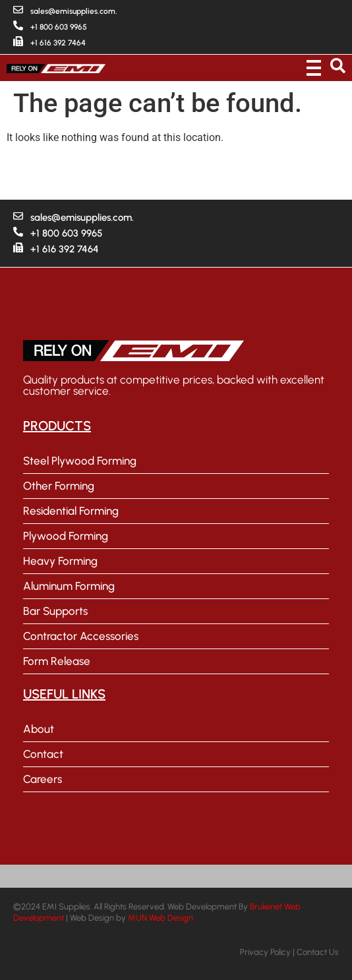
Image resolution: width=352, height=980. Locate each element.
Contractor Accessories (81, 636)
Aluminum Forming (69, 586)
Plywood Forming (66, 536)
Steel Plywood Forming (80, 461)
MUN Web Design (161, 918)
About (39, 729)
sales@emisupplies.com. (74, 11)
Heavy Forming (60, 561)
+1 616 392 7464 (58, 43)
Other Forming (59, 486)
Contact (43, 754)
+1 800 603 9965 (59, 27)
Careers (43, 779)
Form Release (57, 661)
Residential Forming (71, 511)
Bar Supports (55, 611)
